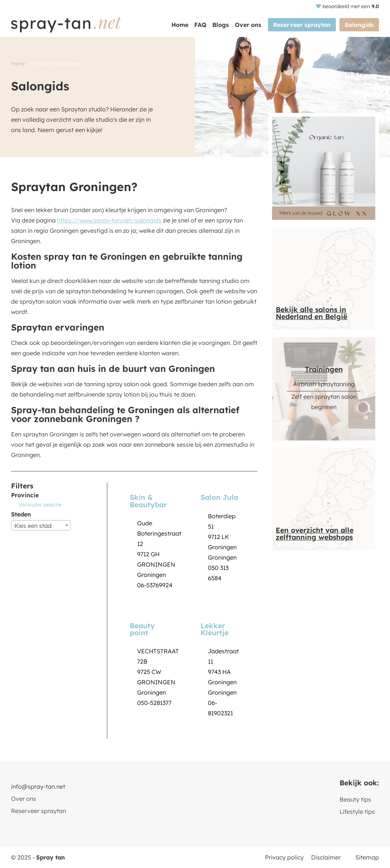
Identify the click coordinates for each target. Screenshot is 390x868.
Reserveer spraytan (302, 25)
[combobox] (41, 525)
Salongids (359, 25)
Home (180, 25)
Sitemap (367, 857)
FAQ (200, 25)
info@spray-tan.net (38, 786)
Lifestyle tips (357, 812)
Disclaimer (326, 857)
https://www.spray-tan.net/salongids (109, 220)
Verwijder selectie (40, 505)
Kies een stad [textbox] (33, 526)
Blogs (221, 25)
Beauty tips (355, 799)
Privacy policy (284, 857)
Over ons (248, 25)
